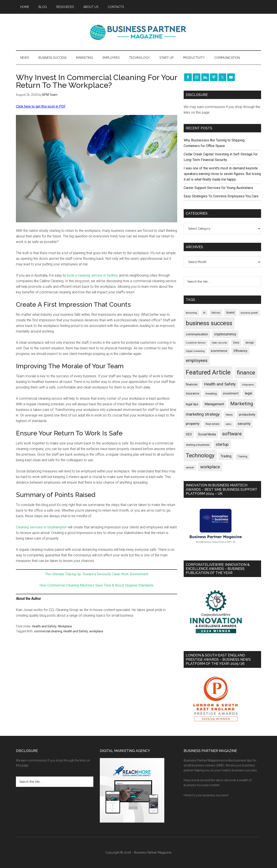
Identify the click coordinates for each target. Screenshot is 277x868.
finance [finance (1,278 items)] (246, 373)
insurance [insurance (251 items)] (193, 394)
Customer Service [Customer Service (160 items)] (196, 343)
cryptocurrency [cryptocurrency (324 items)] (225, 334)
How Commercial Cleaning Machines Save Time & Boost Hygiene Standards (97, 585)
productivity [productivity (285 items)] (247, 415)
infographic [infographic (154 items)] (248, 385)
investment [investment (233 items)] (231, 393)
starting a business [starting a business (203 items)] (198, 445)
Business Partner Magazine (138, 32)
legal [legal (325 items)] (248, 393)
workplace (96, 631)
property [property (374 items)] (193, 424)
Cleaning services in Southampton (41, 527)
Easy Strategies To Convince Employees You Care (221, 196)
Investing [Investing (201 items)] (211, 394)
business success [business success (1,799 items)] (209, 323)
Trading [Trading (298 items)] (226, 456)
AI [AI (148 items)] (204, 313)
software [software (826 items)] (232, 434)
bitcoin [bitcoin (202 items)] (216, 313)
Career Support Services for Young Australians (218, 188)
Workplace (65, 626)
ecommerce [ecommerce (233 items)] (219, 351)
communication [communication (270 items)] (197, 334)
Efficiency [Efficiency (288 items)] (240, 351)
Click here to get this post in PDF (41, 106)
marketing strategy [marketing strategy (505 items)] (203, 414)
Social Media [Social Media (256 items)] (207, 434)
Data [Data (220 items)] (236, 343)
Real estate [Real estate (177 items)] (212, 424)
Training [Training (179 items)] (242, 456)
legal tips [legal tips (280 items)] (192, 404)
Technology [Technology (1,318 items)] (200, 455)
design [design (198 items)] (250, 343)
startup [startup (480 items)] (222, 444)
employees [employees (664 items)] (197, 360)
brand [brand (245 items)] (230, 313)
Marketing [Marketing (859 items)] (242, 404)
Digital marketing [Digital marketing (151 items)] (195, 351)
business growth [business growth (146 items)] (249, 313)
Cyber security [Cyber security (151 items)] (219, 343)
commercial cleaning (48, 631)
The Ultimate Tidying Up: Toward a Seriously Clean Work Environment (97, 574)
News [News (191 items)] (229, 415)
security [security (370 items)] (244, 424)
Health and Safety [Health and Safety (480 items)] (220, 384)
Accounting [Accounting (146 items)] (191, 313)
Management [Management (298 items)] (214, 404)
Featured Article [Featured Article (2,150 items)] (208, 372)
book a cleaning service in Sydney (92, 275)
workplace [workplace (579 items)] (210, 467)
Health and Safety (44, 626)
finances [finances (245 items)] (192, 384)
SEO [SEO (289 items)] (189, 434)
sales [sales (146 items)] (229, 424)
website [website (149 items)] (190, 468)
